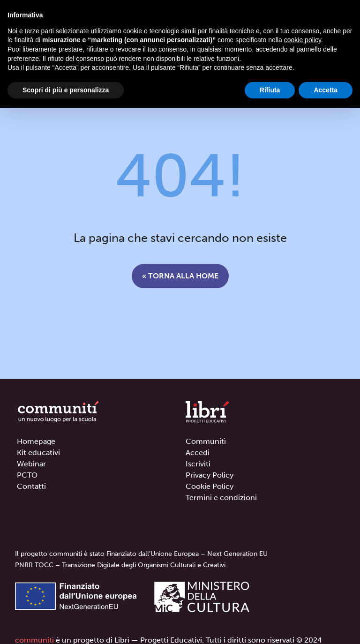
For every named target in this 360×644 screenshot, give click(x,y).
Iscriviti (198, 464)
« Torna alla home (180, 276)
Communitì (206, 441)
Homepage (36, 441)
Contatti (31, 486)
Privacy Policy (210, 475)
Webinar (31, 464)
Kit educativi (38, 453)
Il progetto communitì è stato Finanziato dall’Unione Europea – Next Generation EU (141, 554)
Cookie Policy (210, 486)
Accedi (198, 453)
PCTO (27, 475)
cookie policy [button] (303, 40)
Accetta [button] (326, 90)
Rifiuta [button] (270, 90)
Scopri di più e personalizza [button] (66, 90)
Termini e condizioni (221, 498)
